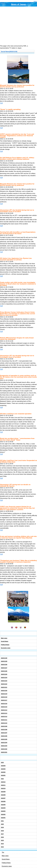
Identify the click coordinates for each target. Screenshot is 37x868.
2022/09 (3, 792)
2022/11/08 (4, 730)
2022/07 (3, 798)
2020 (2, 824)
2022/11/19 (4, 694)
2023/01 (3, 775)
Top (3, 852)
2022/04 (3, 808)
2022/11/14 (4, 710)
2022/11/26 (4, 671)
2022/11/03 (4, 746)
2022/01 (3, 818)
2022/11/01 (4, 752)
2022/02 (3, 814)
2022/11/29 (4, 661)
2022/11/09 (4, 726)
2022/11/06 (4, 736)
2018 (2, 831)
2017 (2, 834)
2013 (2, 847)
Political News (5, 645)
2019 (2, 827)
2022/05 (3, 805)
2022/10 (3, 788)
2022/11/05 (4, 739)
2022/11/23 (4, 681)
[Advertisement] (18, 26)
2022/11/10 (4, 723)
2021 (2, 821)
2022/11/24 (4, 678)
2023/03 (3, 769)
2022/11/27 (4, 668)
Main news (4, 638)
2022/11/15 (4, 707)
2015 (2, 840)
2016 (2, 837)
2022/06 (3, 801)
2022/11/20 (4, 691)
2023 (2, 762)
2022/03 (3, 811)
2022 (2, 779)
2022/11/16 (4, 704)
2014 (2, 844)
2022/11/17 (4, 700)
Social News (5, 641)
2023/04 (3, 766)
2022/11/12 (4, 717)
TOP (1, 103)
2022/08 (3, 795)
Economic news (6, 648)
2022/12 (3, 782)
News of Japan (18, 4)
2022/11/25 (4, 674)
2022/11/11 (4, 720)
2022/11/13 (4, 713)
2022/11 (3, 785)
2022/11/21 (4, 687)
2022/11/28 (4, 665)
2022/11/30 (4, 658)
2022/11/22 (4, 684)
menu (35, 1)
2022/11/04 (4, 743)
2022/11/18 (4, 697)
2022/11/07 (4, 733)
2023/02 (3, 772)
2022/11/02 (4, 749)
